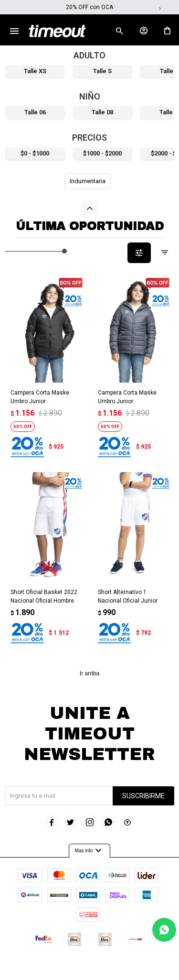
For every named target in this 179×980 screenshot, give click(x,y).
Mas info (90, 851)
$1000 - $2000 (102, 153)
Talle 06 (35, 112)
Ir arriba (89, 673)
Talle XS (35, 71)
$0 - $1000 (35, 153)
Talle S (102, 71)
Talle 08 (102, 112)
